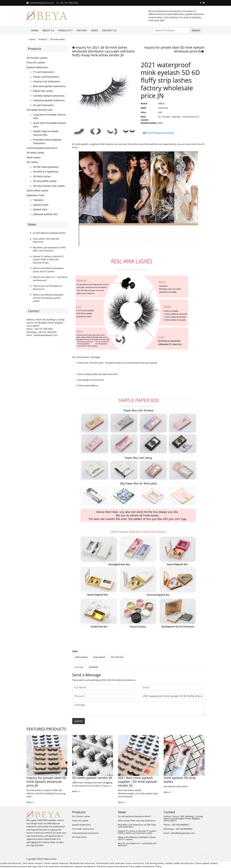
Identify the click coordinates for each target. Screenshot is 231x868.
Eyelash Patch (41, 205)
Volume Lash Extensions (47, 81)
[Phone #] (104, 696)
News (94, 30)
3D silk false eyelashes (46, 167)
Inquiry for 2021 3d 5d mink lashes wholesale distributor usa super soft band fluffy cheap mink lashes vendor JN (103, 51)
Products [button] (64, 30)
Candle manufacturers (11, 863)
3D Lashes (32, 162)
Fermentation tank (105, 863)
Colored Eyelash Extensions (42, 148)
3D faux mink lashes (45, 181)
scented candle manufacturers (180, 863)
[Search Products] (171, 30)
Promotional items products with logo (18, 866)
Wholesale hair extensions (82, 863)
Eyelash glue (40, 209)
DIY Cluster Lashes (37, 58)
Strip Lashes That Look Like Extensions (137, 821)
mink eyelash (81, 657)
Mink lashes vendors (33, 863)
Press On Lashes (36, 62)
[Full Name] (104, 687)
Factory (82, 30)
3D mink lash (117, 657)
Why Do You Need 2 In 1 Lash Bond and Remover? (137, 844)
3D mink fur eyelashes (46, 171)
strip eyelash (99, 657)
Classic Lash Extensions (46, 77)
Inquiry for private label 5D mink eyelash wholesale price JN (174, 49)
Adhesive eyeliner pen (45, 214)
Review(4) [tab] (94, 667)
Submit (79, 721)
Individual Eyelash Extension (49, 100)
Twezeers (38, 200)
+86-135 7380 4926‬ (69, 3)
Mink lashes (34, 157)
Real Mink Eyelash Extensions (49, 86)
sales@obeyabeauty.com (42, 3)
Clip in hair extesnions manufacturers (56, 866)
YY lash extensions (44, 72)
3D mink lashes (42, 176)
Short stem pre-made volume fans (50, 125)
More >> (30, 802)
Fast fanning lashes (154, 863)
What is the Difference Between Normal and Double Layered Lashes (48, 298)
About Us (48, 30)
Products (43, 39)
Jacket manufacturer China (148, 866)
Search (196, 30)
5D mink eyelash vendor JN (92, 778)
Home (35, 30)
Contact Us (109, 30)
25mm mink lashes (37, 190)
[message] (138, 709)
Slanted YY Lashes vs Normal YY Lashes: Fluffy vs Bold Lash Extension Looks (48, 259)
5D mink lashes (58, 39)
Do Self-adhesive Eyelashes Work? (49, 233)
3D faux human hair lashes (49, 186)
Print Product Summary (158, 133)
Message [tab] (79, 667)
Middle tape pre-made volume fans (46, 133)
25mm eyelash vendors (207, 863)
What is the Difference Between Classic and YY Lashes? (48, 270)
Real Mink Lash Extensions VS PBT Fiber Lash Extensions (49, 249)
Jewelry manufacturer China (89, 866)
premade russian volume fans (130, 863)
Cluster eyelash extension (56, 863)
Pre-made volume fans (40, 110)
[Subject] (173, 696)
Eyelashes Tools (35, 195)
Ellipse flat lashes (43, 91)
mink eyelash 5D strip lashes (180, 780)
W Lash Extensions (43, 105)
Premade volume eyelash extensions (47, 141)
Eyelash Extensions (37, 67)
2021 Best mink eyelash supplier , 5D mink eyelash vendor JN (137, 782)
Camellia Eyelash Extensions (49, 96)
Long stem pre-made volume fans (49, 116)
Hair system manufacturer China (118, 866)
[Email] (173, 687)
